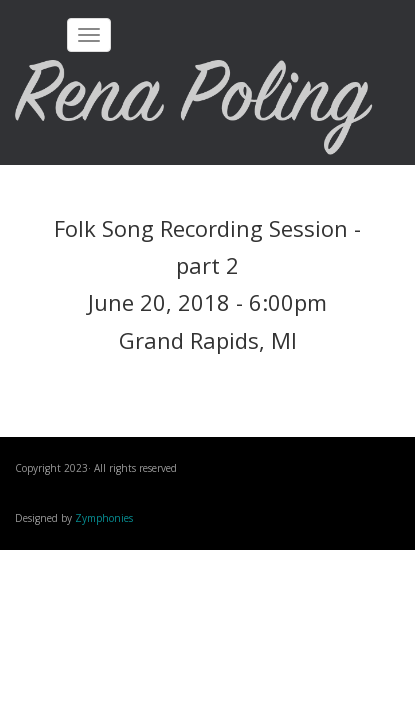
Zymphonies (104, 518)
